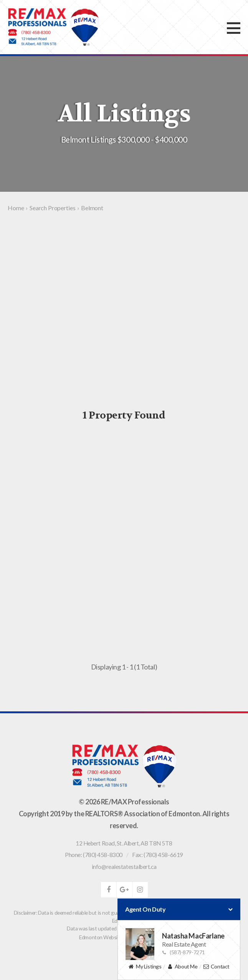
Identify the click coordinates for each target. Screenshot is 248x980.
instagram (140, 890)
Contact (216, 967)
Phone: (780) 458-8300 (94, 855)
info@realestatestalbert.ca (124, 867)
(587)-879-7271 (184, 952)
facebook (109, 890)
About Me (182, 967)
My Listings (145, 967)
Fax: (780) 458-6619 (157, 855)
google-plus (124, 890)
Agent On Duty (179, 909)
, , (124, 843)
